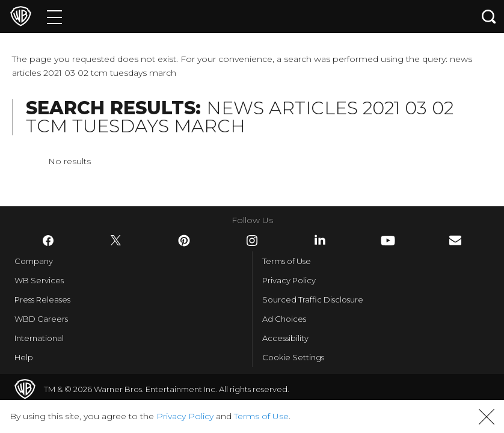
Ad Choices (284, 319)
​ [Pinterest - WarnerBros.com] (184, 241)
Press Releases (42, 299)
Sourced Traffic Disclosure (313, 299)
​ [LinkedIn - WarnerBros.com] (320, 240)
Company (34, 261)
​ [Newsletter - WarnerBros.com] (455, 240)
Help (24, 357)
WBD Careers (41, 319)
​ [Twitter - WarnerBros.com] (116, 241)
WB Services (39, 280)
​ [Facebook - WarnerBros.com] (48, 241)
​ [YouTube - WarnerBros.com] (388, 241)
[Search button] (489, 17)
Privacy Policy (289, 280)
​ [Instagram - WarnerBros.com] (252, 241)
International (39, 338)
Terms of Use (287, 261)
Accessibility (285, 338)
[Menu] (54, 17)
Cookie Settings (293, 357)
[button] (487, 417)
